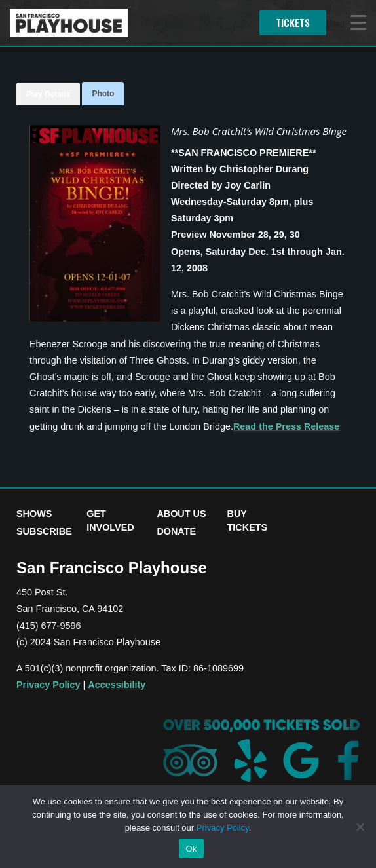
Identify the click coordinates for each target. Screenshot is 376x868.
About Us (181, 514)
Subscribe (44, 531)
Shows (34, 514)
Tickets (293, 23)
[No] (360, 827)
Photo (103, 94)
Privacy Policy (48, 685)
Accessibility (117, 685)
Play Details (48, 94)
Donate (176, 531)
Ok (191, 849)
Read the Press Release (286, 426)
